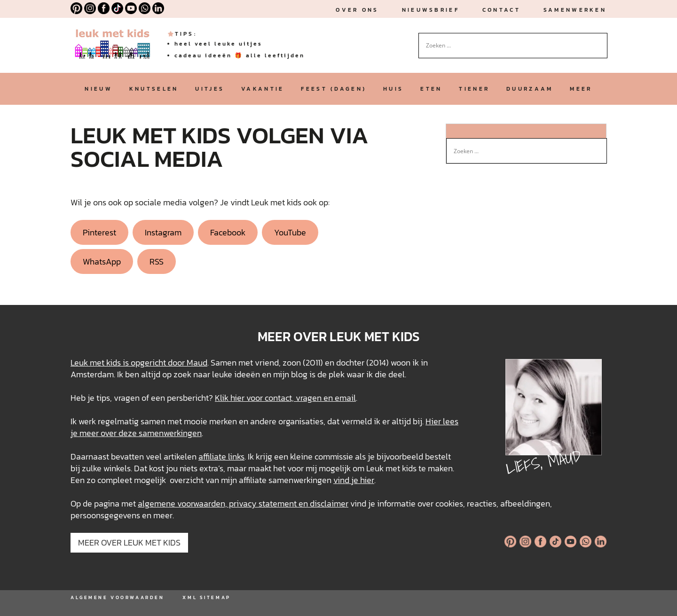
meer (581, 89)
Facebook (228, 232)
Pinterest (99, 232)
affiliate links (221, 456)
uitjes (210, 89)
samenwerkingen (170, 433)
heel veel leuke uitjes (218, 44)
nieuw (98, 89)
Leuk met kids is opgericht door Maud (139, 363)
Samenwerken (575, 10)
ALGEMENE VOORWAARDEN (117, 597)
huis (393, 89)
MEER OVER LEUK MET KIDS (129, 542)
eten (431, 89)
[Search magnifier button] (600, 40)
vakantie (263, 89)
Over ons (357, 10)
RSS (157, 261)
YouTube (290, 232)
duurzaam (530, 89)
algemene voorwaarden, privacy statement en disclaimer (243, 503)
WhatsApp (102, 261)
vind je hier (354, 480)
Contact (501, 10)
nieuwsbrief (431, 10)
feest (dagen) (334, 89)
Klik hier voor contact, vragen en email (285, 398)
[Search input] (509, 46)
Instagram (163, 232)
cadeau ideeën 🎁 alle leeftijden (240, 55)
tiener (474, 89)
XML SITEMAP (206, 597)
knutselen (154, 89)
